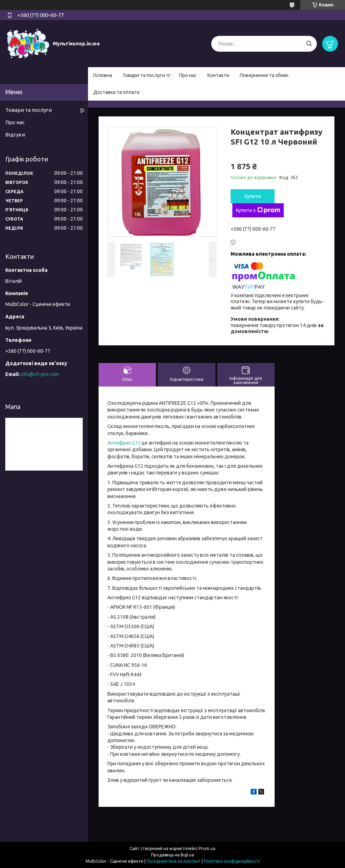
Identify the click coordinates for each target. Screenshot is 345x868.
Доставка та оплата (116, 92)
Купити (253, 196)
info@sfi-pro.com (40, 374)
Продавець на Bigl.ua (172, 855)
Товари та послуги (144, 75)
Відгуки (15, 135)
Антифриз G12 (124, 443)
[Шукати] (309, 44)
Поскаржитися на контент (174, 861)
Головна (103, 75)
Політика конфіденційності (232, 861)
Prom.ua (207, 848)
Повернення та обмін (264, 75)
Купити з (258, 210)
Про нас (188, 75)
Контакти (218, 75)
